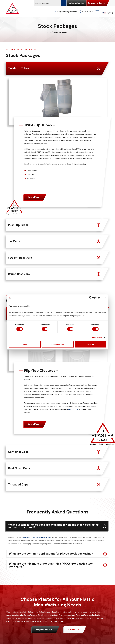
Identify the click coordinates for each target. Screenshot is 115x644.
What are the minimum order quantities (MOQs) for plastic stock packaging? (51, 565)
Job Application (77, 3)
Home (49, 32)
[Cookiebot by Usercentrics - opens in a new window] (91, 298)
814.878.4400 (86, 12)
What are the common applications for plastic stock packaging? (51, 554)
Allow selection (57, 344)
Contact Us (74, 629)
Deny (25, 344)
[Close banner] (106, 298)
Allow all (90, 344)
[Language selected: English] (108, 12)
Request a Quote (96, 3)
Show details (97, 337)
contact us (73, 409)
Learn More (34, 197)
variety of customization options (36, 537)
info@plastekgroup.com (66, 12)
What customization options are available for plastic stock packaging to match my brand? (53, 526)
